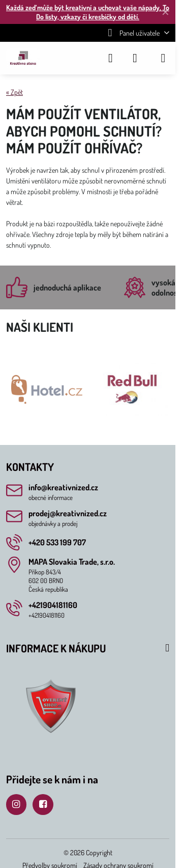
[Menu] (163, 58)
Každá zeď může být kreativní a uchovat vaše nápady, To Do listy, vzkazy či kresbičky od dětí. (88, 12)
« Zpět (14, 92)
